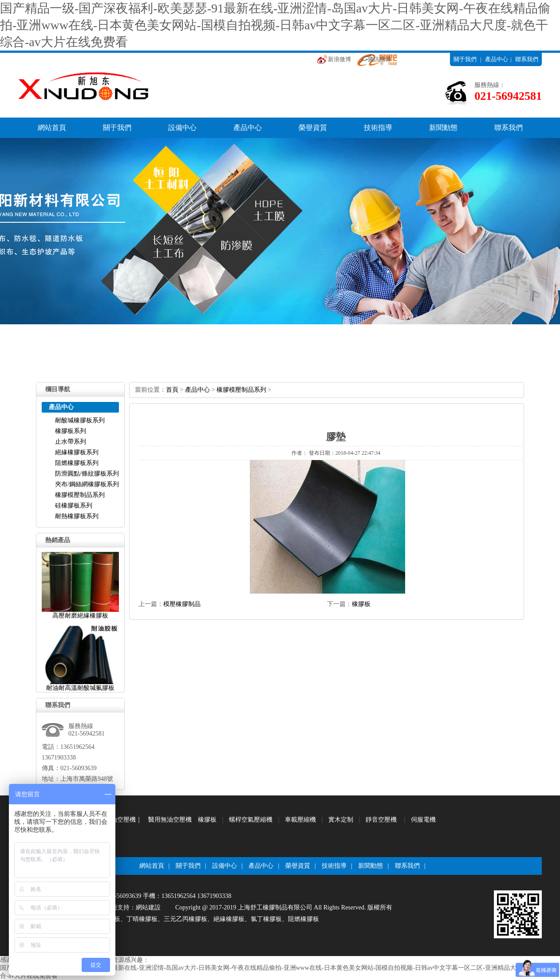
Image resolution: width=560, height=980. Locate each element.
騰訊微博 (379, 59)
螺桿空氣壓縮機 (251, 820)
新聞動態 (443, 128)
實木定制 (341, 820)
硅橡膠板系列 (74, 506)
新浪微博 (339, 59)
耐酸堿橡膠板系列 (80, 420)
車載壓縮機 (300, 820)
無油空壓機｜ (123, 820)
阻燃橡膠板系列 (77, 463)
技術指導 (378, 128)
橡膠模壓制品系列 (80, 495)
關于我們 (465, 59)
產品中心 (497, 59)
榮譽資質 (313, 128)
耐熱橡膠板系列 (77, 516)
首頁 (172, 390)
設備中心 (182, 128)
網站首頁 (52, 128)
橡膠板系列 (71, 431)
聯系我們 (527, 59)
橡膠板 (361, 604)
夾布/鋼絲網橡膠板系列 (87, 484)
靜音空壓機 (381, 820)
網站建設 (148, 907)
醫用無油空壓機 (170, 820)
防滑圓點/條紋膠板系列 (87, 474)
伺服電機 (423, 820)
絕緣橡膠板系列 (77, 452)
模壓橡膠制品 (182, 604)
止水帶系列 (71, 442)
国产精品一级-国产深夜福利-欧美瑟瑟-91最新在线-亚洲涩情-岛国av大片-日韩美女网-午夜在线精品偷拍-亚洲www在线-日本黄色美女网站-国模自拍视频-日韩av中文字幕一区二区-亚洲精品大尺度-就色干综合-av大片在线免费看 (275, 25)
